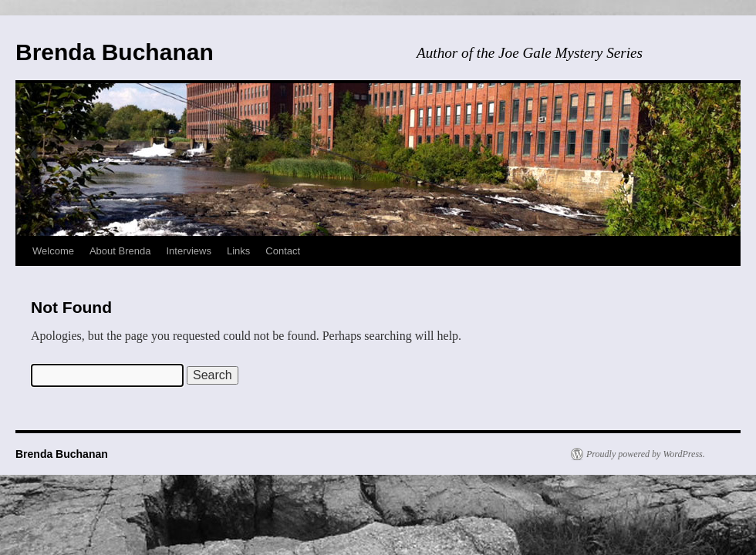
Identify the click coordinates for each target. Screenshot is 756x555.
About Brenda (120, 251)
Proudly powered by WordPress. (646, 454)
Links (238, 251)
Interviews (189, 251)
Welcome (53, 251)
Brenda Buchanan (115, 52)
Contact (283, 251)
